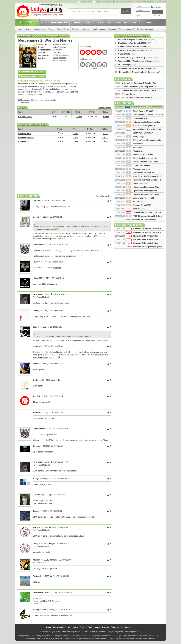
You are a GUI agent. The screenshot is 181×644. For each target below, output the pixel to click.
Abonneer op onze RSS (145, 2)
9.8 (60, 141)
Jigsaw (36, 446)
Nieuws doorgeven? (146, 29)
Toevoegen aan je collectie (31, 76)
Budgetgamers (100, 29)
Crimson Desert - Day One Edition (135, 50)
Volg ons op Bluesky (103, 2)
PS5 (44, 22)
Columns (86, 29)
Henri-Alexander (40, 592)
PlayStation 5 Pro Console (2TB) (135, 43)
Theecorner (134, 144)
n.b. (60, 134)
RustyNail (37, 576)
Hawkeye (37, 262)
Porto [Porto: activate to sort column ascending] (92, 112)
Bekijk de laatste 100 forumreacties (141, 220)
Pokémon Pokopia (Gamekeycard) (137, 39)
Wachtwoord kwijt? (150, 16)
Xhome (36, 346)
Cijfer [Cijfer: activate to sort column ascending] (54, 112)
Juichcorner (134, 147)
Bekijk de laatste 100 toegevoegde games (145, 247)
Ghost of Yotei (127, 54)
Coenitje (36, 311)
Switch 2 (77, 22)
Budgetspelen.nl (132, 631)
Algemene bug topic (138, 169)
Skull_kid (37, 294)
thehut (54, 569)
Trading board (94, 627)
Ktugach (36, 560)
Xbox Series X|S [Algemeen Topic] (144, 176)
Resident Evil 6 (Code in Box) (146, 236)
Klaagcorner (135, 151)
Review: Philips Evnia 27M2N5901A (137, 98)
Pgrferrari (37, 201)
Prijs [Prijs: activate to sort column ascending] (78, 112)
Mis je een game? (127, 29)
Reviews (76, 29)
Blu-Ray (137, 22)
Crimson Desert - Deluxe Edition (135, 47)
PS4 (89, 22)
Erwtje (36, 380)
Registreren (139, 16)
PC (110, 22)
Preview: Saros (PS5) (138, 205)
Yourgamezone (39, 479)
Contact (113, 29)
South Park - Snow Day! (140, 133)
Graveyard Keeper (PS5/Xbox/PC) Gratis (139, 90)
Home (19, 29)
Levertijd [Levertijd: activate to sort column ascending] (66, 112)
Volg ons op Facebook (123, 2)
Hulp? (159, 16)
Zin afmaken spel (137, 118)
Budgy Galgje (135, 137)
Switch (100, 22)
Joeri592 (37, 396)
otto (42, 386)
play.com (57, 268)
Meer (149, 22)
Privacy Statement (98, 631)
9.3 (55, 117)
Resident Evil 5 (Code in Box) (146, 240)
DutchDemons (39, 245)
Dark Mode (162, 2)
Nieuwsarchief (59, 627)
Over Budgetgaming (71, 631)
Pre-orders (122, 22)
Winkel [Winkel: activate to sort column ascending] (21, 112)
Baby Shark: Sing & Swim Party (138, 58)
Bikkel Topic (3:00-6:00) (139, 111)
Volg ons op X (86, 2)
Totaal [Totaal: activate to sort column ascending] (105, 112)
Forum (51, 29)
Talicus (36, 364)
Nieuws (28, 29)
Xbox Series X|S (59, 22)
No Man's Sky (135, 202)
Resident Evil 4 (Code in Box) (146, 243)
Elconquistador (39, 610)
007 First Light (127, 65)
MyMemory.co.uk (68, 517)
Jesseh (36, 511)
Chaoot (36, 327)
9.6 (60, 138)
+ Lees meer (23, 103)
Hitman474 (37, 278)
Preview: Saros (128, 94)
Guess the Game (136, 184)
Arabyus (36, 527)
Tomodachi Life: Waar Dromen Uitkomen (139, 61)
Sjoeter (36, 217)
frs (39, 582)
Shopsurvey (40, 29)
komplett (53, 284)
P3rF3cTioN (38, 495)
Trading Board (63, 29)
